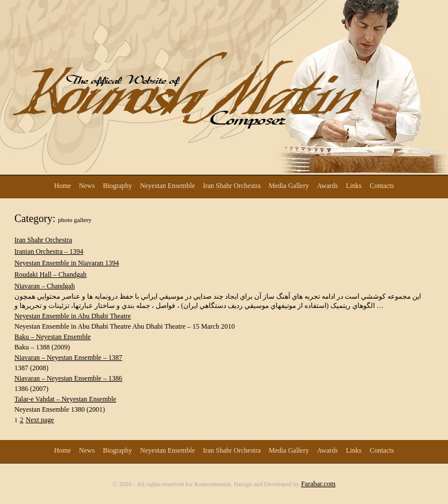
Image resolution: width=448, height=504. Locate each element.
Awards (327, 186)
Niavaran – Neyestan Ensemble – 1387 (68, 358)
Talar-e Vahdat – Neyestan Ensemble (65, 399)
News (87, 186)
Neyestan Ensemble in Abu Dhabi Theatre (73, 316)
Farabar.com (318, 484)
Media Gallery (289, 186)
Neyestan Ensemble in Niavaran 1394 (67, 263)
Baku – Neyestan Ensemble (52, 337)
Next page (40, 420)
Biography (117, 186)
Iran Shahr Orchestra (232, 186)
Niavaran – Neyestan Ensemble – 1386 (68, 378)
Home (63, 186)
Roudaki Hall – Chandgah (50, 274)
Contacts (382, 186)
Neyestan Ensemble (167, 186)
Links (354, 186)
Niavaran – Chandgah (45, 286)
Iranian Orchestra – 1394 (49, 251)
